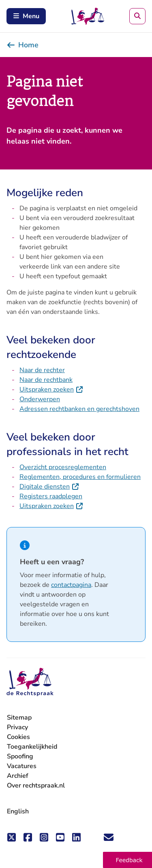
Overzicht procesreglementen (63, 467)
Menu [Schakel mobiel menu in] (26, 16)
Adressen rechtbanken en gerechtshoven (79, 409)
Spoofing (20, 756)
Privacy (17, 727)
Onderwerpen (40, 399)
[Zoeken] (137, 16)
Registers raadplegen (51, 496)
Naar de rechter (42, 370)
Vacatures (22, 766)
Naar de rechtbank (46, 380)
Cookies (18, 737)
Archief (18, 776)
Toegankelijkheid (32, 747)
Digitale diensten (49, 487)
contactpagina (71, 585)
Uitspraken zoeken (51, 390)
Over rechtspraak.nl (36, 785)
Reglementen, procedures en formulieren (80, 477)
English (18, 811)
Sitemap (19, 718)
